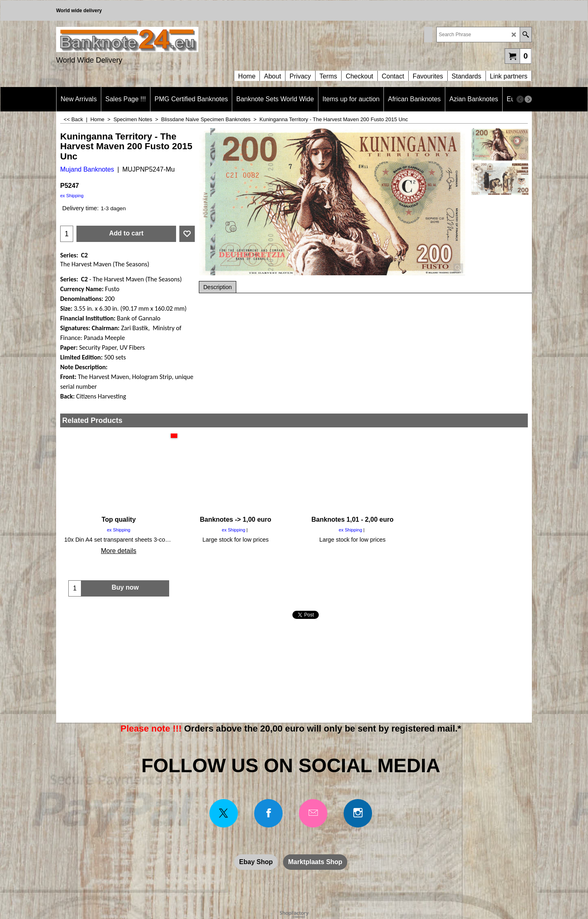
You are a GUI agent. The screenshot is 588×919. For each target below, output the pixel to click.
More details (119, 551)
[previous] (520, 99)
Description (218, 287)
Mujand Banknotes (87, 169)
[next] (528, 99)
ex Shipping (72, 196)
